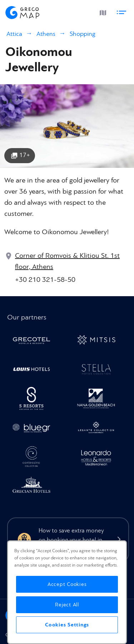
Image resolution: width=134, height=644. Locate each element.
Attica (14, 34)
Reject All (67, 605)
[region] (67, 592)
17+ (25, 155)
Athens (46, 34)
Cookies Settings (67, 625)
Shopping (83, 34)
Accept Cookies (67, 584)
